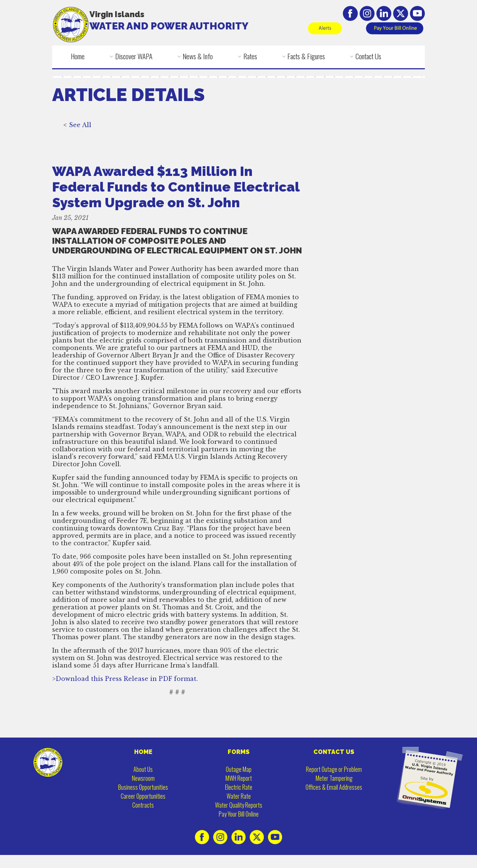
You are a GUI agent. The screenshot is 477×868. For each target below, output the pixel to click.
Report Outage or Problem (334, 769)
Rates (250, 56)
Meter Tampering (334, 778)
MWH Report (239, 778)
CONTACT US (334, 752)
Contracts (143, 805)
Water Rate (239, 796)
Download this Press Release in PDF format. (127, 689)
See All (80, 135)
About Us (143, 769)
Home (78, 56)
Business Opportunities (143, 787)
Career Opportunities (143, 796)
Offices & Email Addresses (334, 787)
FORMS (239, 752)
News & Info (198, 56)
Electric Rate (239, 787)
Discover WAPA (134, 56)
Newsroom (143, 778)
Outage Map (239, 769)
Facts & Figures (306, 56)
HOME (143, 752)
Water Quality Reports (239, 805)
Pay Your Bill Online (239, 814)
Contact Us (368, 56)
